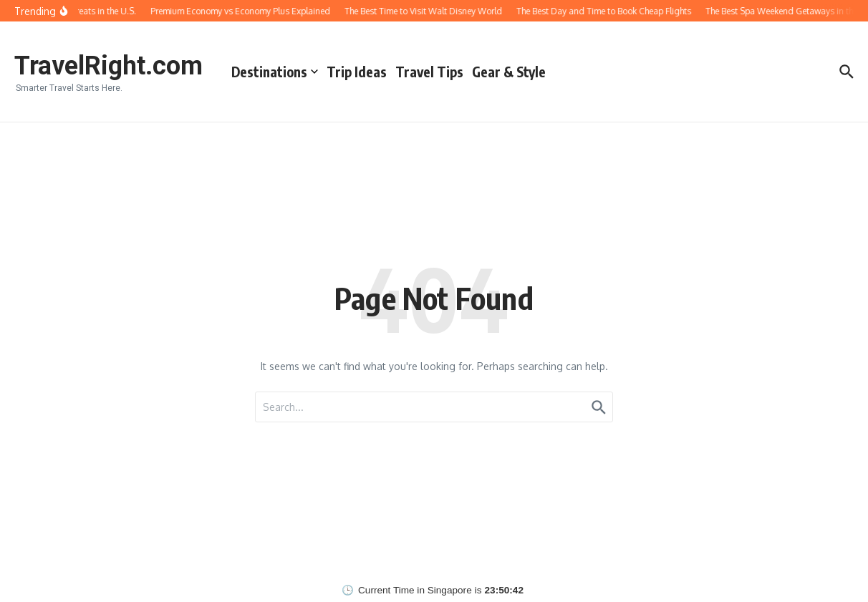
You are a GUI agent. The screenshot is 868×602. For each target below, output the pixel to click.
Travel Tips (429, 72)
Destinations (275, 72)
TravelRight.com (108, 66)
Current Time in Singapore (415, 590)
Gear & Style (509, 72)
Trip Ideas (357, 72)
